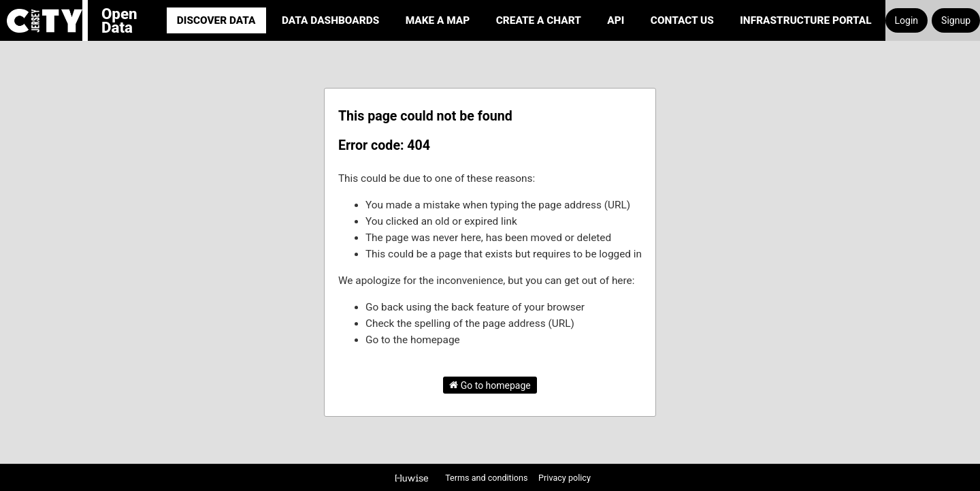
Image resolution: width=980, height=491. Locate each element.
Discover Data (216, 20)
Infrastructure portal (805, 20)
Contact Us (682, 20)
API (616, 20)
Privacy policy (565, 478)
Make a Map (438, 20)
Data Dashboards (330, 20)
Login (907, 20)
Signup (956, 20)
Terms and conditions (487, 478)
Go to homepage (490, 385)
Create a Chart (539, 20)
